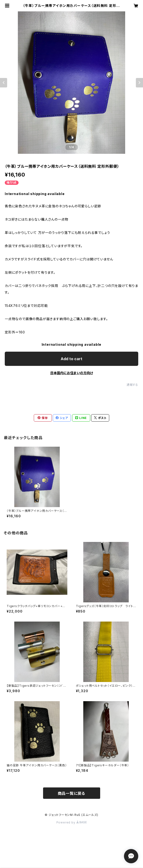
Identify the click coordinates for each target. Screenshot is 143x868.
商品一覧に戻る (72, 793)
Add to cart (71, 359)
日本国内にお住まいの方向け (72, 373)
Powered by (72, 822)
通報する (132, 385)
